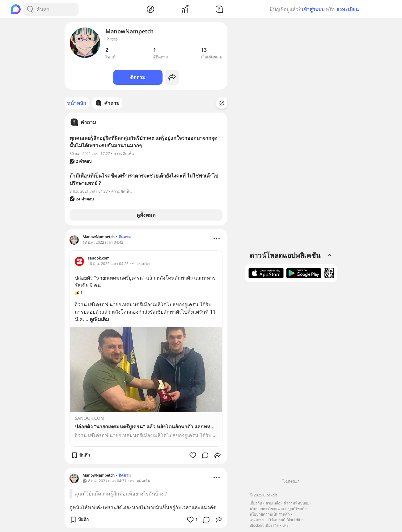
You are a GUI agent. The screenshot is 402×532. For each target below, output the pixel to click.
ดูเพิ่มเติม (99, 319)
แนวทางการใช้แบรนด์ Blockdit (275, 520)
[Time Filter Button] (222, 103)
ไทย (285, 525)
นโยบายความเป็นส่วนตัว (270, 514)
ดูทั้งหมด (146, 215)
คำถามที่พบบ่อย (296, 503)
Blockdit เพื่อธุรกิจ (264, 525)
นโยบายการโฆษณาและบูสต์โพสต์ (277, 509)
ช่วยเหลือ (273, 503)
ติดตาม (138, 77)
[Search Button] (30, 9)
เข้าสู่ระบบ (313, 9)
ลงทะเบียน (347, 9)
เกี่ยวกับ (256, 503)
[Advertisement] (291, 382)
